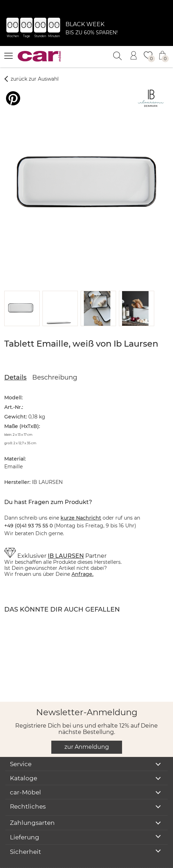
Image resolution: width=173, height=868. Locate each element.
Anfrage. (82, 557)
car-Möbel (25, 775)
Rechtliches (28, 789)
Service (21, 747)
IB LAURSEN (66, 539)
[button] (21, 291)
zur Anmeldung (87, 730)
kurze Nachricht (81, 500)
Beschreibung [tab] (55, 360)
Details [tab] (15, 360)
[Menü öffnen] (8, 56)
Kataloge (24, 761)
